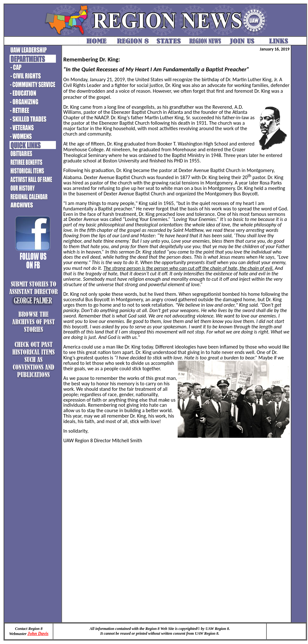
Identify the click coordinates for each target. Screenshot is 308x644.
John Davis (38, 634)
